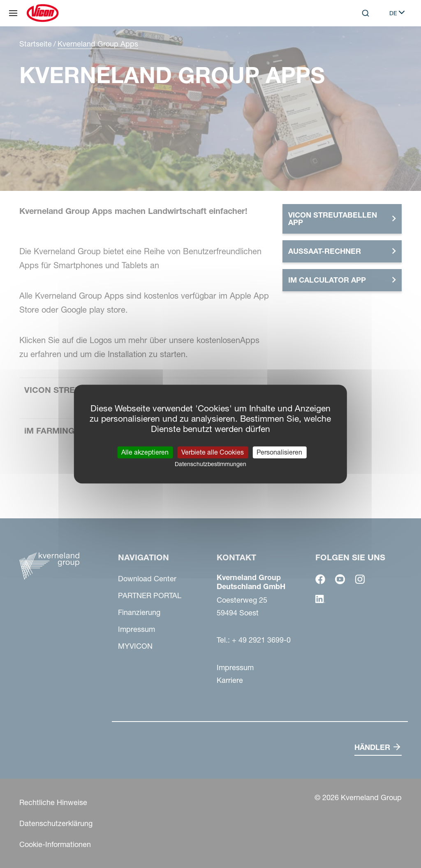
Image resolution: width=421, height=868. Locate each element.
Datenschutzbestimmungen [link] (210, 464)
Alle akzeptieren (145, 452)
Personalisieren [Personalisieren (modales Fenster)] (279, 452)
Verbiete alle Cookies (213, 452)
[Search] (365, 13)
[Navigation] (13, 13)
